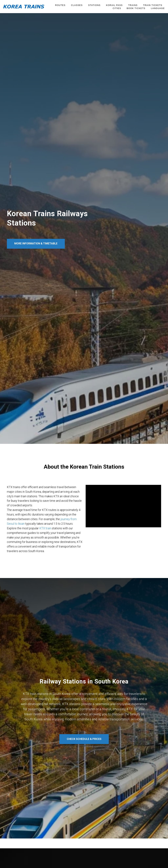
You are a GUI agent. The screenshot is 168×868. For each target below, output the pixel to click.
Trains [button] (133, 5)
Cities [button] (117, 8)
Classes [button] (77, 5)
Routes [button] (60, 5)
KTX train (45, 528)
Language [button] (158, 8)
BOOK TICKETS (136, 8)
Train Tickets (153, 5)
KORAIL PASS (114, 5)
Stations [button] (94, 5)
